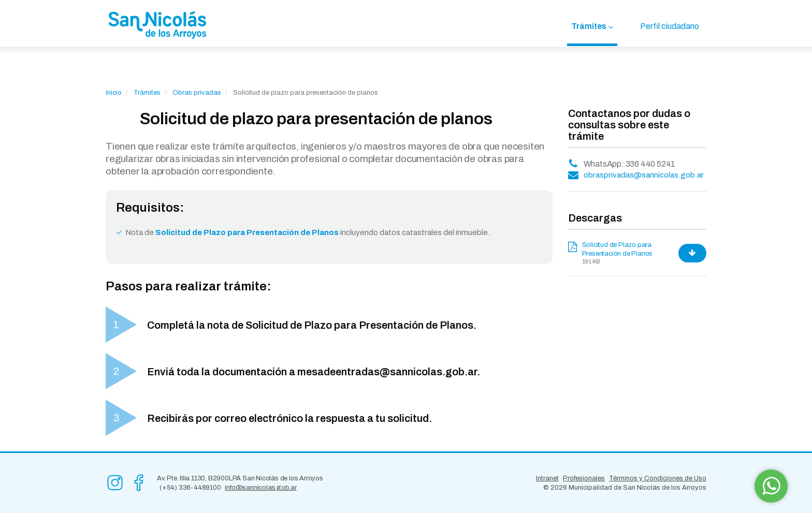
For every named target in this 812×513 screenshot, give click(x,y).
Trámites (589, 26)
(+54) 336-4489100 (190, 488)
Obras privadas (197, 93)
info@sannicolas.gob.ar (261, 488)
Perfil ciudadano (670, 26)
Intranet (547, 478)
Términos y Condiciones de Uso (658, 478)
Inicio (114, 93)
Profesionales (584, 478)
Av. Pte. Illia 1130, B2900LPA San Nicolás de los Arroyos (240, 478)
